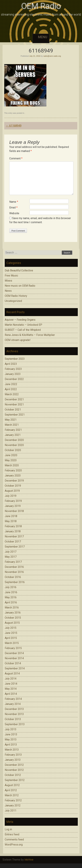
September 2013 (15, 724)
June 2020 (11, 455)
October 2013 (13, 719)
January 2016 (13, 613)
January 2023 (13, 374)
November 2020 (14, 445)
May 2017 (11, 557)
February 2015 (13, 648)
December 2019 (14, 481)
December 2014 (14, 653)
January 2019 (13, 506)
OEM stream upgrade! (18, 340)
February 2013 (13, 755)
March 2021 (12, 425)
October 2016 (13, 577)
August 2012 (12, 785)
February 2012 (13, 800)
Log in (8, 829)
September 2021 (15, 415)
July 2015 (11, 628)
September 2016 (15, 582)
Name (14, 202)
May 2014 (11, 689)
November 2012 (14, 770)
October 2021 (13, 410)
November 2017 (14, 536)
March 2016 (12, 608)
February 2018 (13, 526)
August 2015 (12, 623)
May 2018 (11, 521)
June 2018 (11, 516)
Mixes (8, 281)
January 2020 (13, 476)
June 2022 (11, 384)
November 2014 (14, 658)
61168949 (14, 126)
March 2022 (12, 394)
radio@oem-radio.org (52, 56)
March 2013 (12, 750)
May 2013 (11, 739)
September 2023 (15, 359)
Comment (16, 158)
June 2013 (11, 734)
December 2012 (14, 765)
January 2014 (13, 704)
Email (13, 208)
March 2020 (12, 465)
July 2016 (11, 587)
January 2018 (13, 531)
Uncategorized (13, 301)
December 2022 (14, 379)
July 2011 (11, 811)
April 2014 (11, 694)
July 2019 (11, 496)
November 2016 (14, 572)
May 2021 (11, 420)
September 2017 (15, 547)
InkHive (29, 860)
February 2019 (13, 501)
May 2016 (11, 597)
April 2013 (11, 745)
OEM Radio (41, 6)
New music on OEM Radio (20, 286)
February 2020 (13, 470)
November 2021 (14, 404)
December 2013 (14, 709)
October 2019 (13, 486)
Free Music (11, 276)
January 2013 (13, 760)
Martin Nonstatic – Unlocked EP (23, 325)
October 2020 (13, 450)
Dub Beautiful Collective (19, 270)
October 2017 (13, 542)
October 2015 (13, 618)
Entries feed (12, 834)
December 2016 (14, 567)
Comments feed (14, 839)
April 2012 (11, 790)
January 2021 (13, 435)
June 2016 (11, 592)
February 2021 (13, 430)
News (8, 291)
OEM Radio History (16, 296)
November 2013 (14, 714)
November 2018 (14, 511)
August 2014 (12, 674)
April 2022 (11, 389)
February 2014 (13, 699)
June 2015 (11, 633)
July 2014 (11, 679)
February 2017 (13, 562)
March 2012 (12, 795)
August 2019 (12, 491)
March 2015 (12, 643)
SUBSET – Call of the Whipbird (23, 330)
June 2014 (11, 684)
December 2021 (14, 399)
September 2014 (15, 668)
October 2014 (13, 663)
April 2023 (11, 364)
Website (14, 213)
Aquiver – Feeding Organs (20, 320)
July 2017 (11, 552)
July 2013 (11, 729)
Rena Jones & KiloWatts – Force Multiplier (30, 335)
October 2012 (13, 775)
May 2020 (11, 460)
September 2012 (15, 780)
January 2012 (13, 805)
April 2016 (11, 602)
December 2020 (14, 440)
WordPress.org (14, 845)
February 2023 (13, 369)
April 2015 (11, 638)
